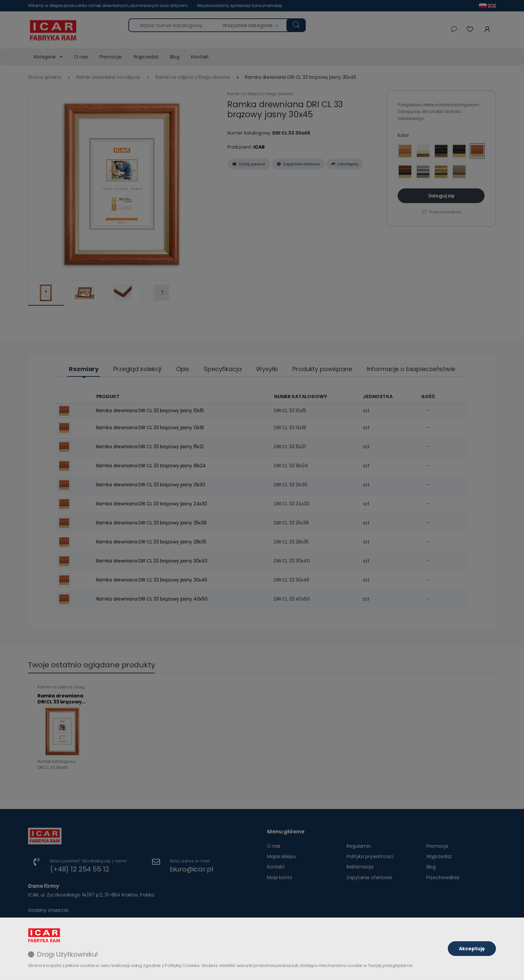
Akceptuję (472, 949)
